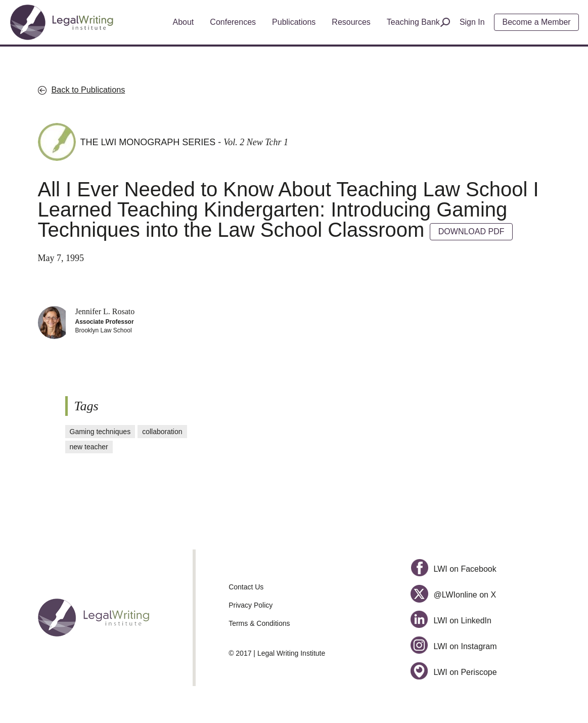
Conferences (233, 22)
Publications (294, 22)
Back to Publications (88, 90)
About (184, 22)
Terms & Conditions (259, 623)
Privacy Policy (251, 605)
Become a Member (537, 22)
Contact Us (246, 587)
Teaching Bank (413, 22)
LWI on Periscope (454, 672)
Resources (351, 22)
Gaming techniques (100, 432)
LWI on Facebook (454, 569)
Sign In (472, 22)
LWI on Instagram (454, 646)
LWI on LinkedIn (451, 621)
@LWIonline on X (453, 595)
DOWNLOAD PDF (471, 231)
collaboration (162, 432)
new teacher (89, 447)
